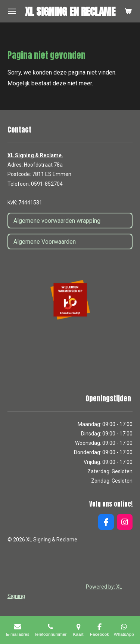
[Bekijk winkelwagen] (128, 11)
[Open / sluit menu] (12, 11)
